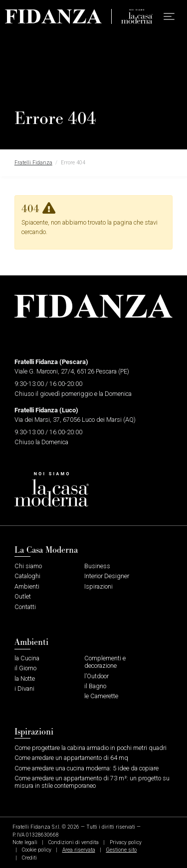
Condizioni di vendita (74, 842)
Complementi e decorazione (105, 662)
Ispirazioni (98, 586)
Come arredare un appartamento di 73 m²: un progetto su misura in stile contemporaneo (92, 782)
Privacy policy (126, 842)
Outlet (23, 596)
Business (97, 566)
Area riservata (79, 850)
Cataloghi (27, 576)
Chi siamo (28, 566)
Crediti (29, 858)
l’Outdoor (96, 676)
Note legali (25, 842)
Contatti (25, 607)
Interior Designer (107, 576)
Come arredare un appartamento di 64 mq (71, 758)
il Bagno (95, 686)
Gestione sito (121, 850)
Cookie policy (37, 850)
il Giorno (25, 668)
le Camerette (101, 696)
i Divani (24, 688)
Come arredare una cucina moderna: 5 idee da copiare (87, 768)
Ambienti (27, 586)
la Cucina (27, 658)
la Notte (25, 679)
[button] (169, 16)
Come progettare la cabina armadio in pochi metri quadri (91, 748)
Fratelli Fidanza (33, 163)
